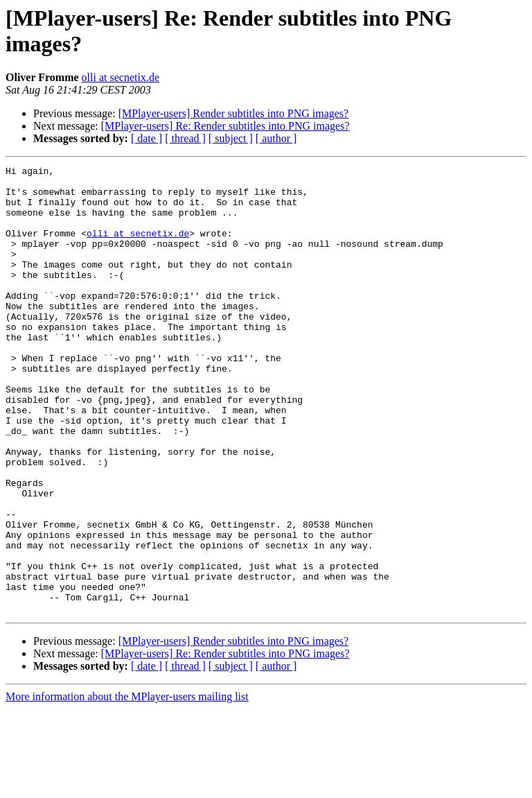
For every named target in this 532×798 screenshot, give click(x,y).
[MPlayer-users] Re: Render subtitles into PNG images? (225, 126)
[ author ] (276, 138)
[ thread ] (185, 138)
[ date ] (147, 138)
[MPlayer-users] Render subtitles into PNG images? (234, 113)
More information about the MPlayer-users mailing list (127, 786)
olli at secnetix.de (121, 77)
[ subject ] (231, 138)
